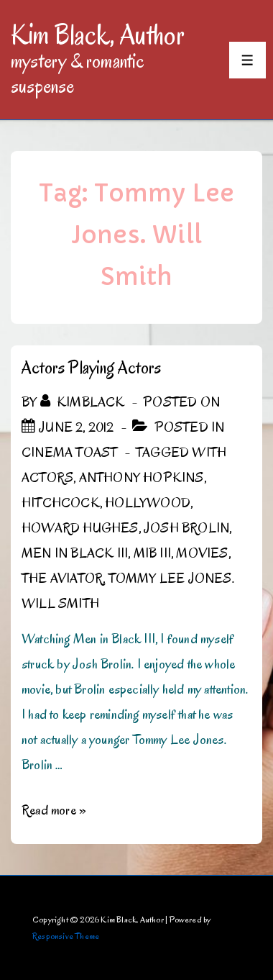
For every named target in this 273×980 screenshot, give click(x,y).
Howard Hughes (80, 528)
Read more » (54, 810)
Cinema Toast (69, 453)
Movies (202, 553)
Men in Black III (75, 553)
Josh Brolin (186, 528)
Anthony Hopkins (142, 478)
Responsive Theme (66, 936)
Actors (47, 478)
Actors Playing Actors (91, 367)
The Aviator (62, 579)
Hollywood (148, 503)
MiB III (152, 553)
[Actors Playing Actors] (76, 427)
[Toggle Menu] (247, 60)
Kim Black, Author (98, 35)
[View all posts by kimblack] (84, 402)
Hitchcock (61, 503)
